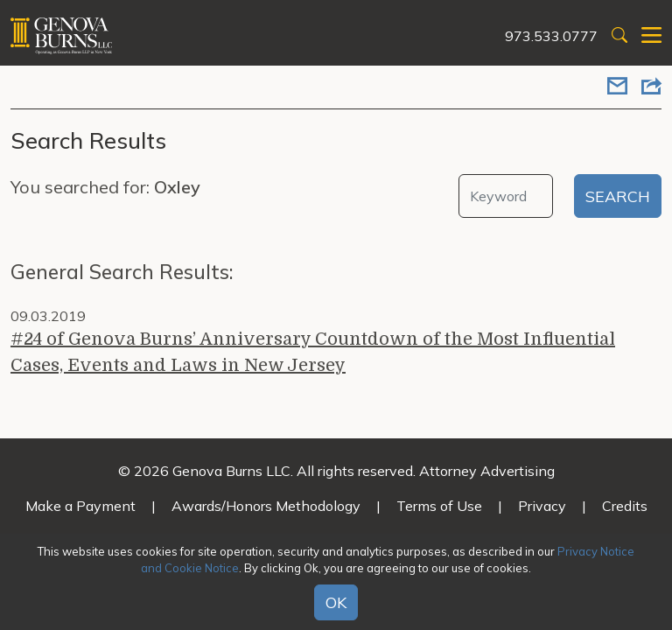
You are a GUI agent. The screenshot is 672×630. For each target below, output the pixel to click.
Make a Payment (80, 506)
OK (336, 602)
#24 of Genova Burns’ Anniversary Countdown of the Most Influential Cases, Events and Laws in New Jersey (313, 352)
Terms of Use (439, 506)
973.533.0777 (551, 36)
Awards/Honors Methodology (266, 506)
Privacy (542, 506)
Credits (625, 506)
